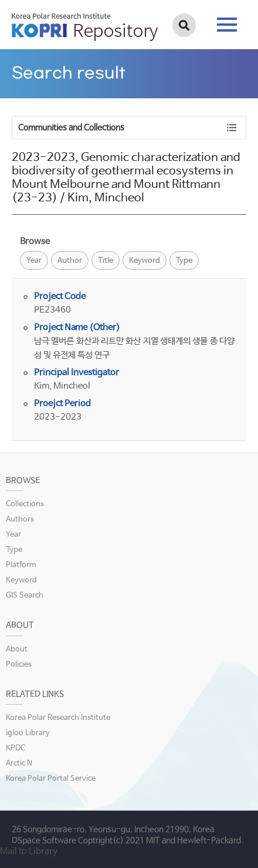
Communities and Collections (71, 128)
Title (106, 261)
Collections (25, 504)
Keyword (145, 261)
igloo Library (28, 733)
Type (184, 261)
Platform (21, 565)
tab (227, 25)
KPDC (16, 748)
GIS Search (25, 596)
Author (70, 261)
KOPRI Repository (85, 27)
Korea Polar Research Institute (58, 718)
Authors (20, 519)
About (17, 649)
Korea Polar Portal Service (51, 779)
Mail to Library (29, 851)
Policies (19, 665)
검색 (184, 25)
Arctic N (19, 764)
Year (34, 261)
